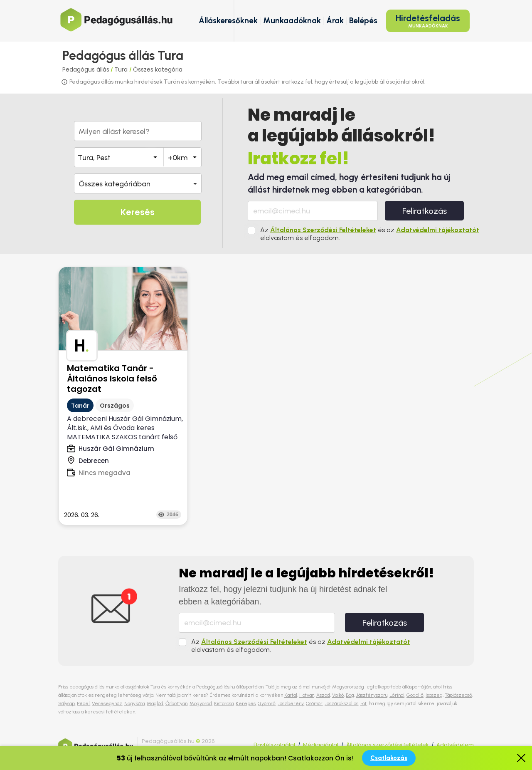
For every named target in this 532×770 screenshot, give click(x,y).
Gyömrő (267, 703)
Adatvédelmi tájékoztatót (438, 230)
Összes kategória (158, 69)
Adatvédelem (455, 745)
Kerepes (246, 703)
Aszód (323, 695)
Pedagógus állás (86, 69)
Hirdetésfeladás (428, 21)
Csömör (314, 703)
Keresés (138, 212)
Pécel (83, 703)
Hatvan (307, 695)
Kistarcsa (224, 703)
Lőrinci (397, 695)
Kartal (291, 695)
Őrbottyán (176, 703)
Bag (350, 695)
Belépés (363, 21)
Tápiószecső (458, 695)
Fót (363, 703)
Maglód (155, 703)
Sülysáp (66, 703)
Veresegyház (107, 703)
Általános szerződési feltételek (388, 745)
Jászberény (291, 703)
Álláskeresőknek (228, 21)
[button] (138, 183)
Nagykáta (134, 703)
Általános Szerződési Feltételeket (323, 230)
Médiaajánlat (321, 745)
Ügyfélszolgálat (275, 745)
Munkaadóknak (292, 21)
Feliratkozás (425, 211)
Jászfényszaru (372, 695)
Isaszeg (434, 695)
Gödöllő (415, 695)
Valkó (338, 695)
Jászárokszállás (341, 703)
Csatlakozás (389, 758)
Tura (122, 69)
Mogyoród (201, 703)
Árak (335, 21)
